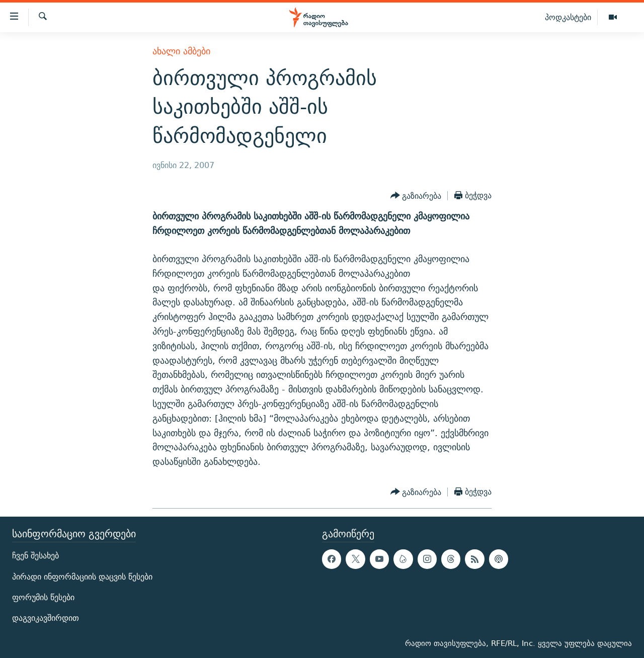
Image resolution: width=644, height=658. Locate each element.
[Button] (416, 196)
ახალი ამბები (181, 51)
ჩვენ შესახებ (35, 556)
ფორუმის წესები (43, 597)
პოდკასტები (568, 17)
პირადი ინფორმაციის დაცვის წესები (82, 576)
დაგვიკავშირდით (46, 618)
